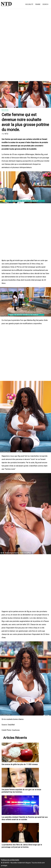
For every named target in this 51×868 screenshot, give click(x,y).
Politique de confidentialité (10, 860)
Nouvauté (29, 4)
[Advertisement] (25, 47)
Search (45, 4)
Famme (38, 4)
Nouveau (5, 110)
